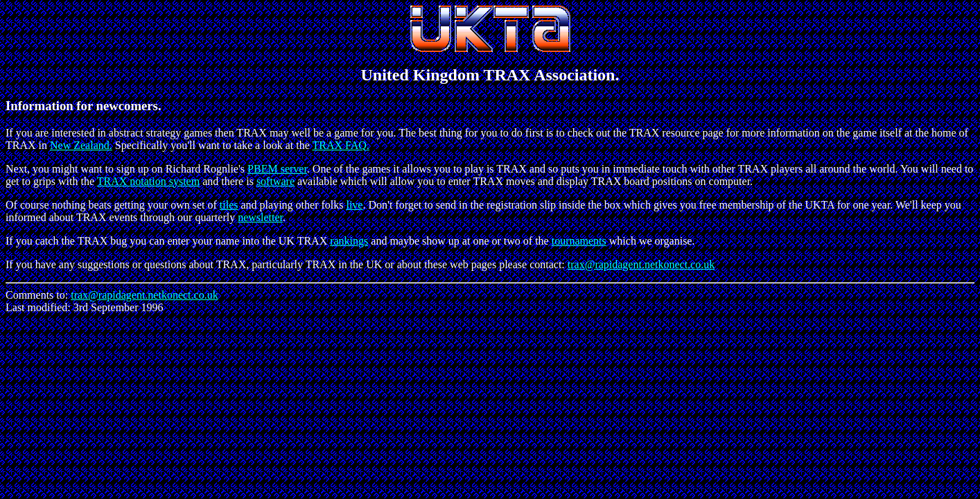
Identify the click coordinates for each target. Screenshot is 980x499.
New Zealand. (81, 145)
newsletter (260, 217)
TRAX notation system (148, 181)
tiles (229, 205)
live (354, 205)
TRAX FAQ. (340, 145)
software (275, 181)
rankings (349, 241)
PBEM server (277, 169)
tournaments (579, 241)
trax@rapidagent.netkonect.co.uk (641, 264)
